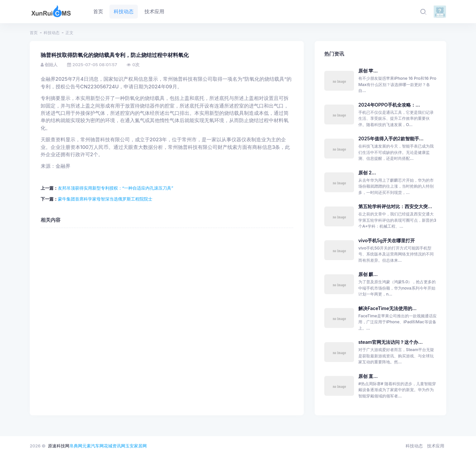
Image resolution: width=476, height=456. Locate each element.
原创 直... (368, 376)
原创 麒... (368, 274)
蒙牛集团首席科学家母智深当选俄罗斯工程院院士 (105, 199)
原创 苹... (368, 71)
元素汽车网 (93, 446)
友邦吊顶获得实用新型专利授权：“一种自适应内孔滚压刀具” (116, 188)
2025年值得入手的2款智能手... (391, 138)
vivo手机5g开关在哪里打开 (387, 240)
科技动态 (52, 33)
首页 (34, 33)
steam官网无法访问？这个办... (391, 342)
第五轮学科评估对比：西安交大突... (395, 206)
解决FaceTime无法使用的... (387, 308)
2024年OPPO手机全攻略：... (389, 105)
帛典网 (76, 446)
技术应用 (436, 446)
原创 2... (367, 173)
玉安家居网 (136, 446)
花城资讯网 (115, 446)
